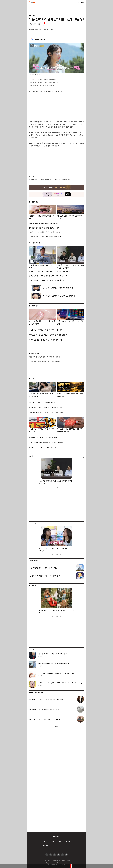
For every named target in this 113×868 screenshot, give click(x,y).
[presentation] (53, 487)
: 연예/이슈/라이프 (37, 692)
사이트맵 (63, 861)
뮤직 (53, 841)
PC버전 (68, 861)
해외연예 (31, 585)
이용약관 (49, 861)
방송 (34, 16)
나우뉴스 (32, 649)
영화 (60, 841)
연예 (30, 16)
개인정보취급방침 (56, 861)
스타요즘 (31, 523)
